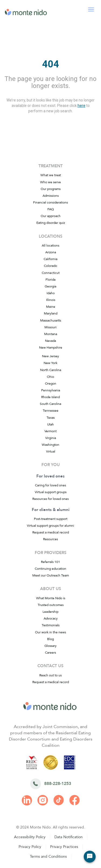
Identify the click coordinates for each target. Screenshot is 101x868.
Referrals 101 (50, 562)
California (50, 259)
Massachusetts (51, 320)
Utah (50, 424)
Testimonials (51, 625)
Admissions (51, 196)
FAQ (51, 209)
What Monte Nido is (51, 598)
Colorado (50, 266)
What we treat (51, 175)
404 (50, 64)
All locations (50, 245)
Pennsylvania (51, 390)
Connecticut (51, 273)
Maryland (51, 313)
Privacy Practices (64, 847)
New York (50, 363)
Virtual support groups (51, 492)
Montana (51, 334)
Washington (50, 445)
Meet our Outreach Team (51, 575)
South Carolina (50, 404)
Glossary (50, 646)
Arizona (51, 252)
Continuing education (50, 569)
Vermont (50, 431)
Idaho (51, 293)
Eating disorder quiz (51, 223)
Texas (51, 418)
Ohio (50, 377)
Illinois (51, 300)
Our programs (51, 189)
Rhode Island (50, 397)
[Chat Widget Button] (90, 857)
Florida (50, 280)
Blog (50, 639)
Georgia (50, 286)
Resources (50, 539)
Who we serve (50, 182)
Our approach (51, 216)
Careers (50, 653)
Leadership (50, 612)
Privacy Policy (30, 847)
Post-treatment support (51, 519)
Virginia (51, 438)
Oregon (51, 384)
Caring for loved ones (50, 485)
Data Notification (69, 837)
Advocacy (51, 618)
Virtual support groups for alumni (50, 526)
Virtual (51, 451)
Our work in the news (50, 632)
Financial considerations (50, 202)
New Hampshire (51, 348)
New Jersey (50, 356)
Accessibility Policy (30, 837)
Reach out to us (50, 675)
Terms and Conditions (48, 856)
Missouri (50, 327)
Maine (51, 307)
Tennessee (51, 411)
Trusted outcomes (51, 605)
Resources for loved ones (50, 499)
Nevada (50, 341)
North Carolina (51, 370)
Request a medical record (51, 532)
